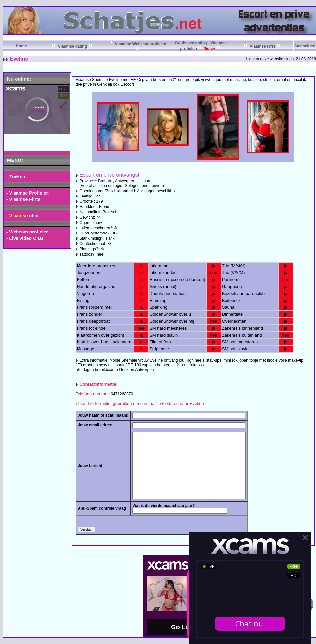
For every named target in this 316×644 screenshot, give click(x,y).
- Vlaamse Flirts (23, 199)
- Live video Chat (25, 238)
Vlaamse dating (72, 46)
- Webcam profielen (28, 232)
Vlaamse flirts (263, 46)
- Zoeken (16, 177)
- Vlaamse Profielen (28, 193)
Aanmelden (305, 46)
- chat (22, 216)
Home (21, 46)
